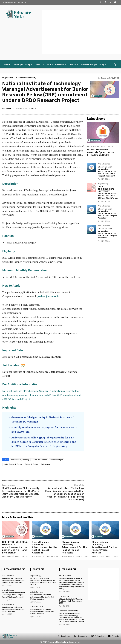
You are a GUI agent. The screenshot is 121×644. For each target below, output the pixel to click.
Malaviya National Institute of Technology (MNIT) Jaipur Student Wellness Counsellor (13, 595)
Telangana (45, 464)
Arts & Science (93, 146)
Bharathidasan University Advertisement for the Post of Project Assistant (108, 213)
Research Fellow (32, 464)
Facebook (65, 636)
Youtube (116, 636)
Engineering (8, 78)
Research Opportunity (26, 78)
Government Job (56, 460)
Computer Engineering (20, 460)
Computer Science (40, 460)
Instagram (82, 636)
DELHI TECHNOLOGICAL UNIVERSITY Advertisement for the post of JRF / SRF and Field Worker (108, 192)
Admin (9, 109)
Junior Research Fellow (13, 464)
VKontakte (99, 636)
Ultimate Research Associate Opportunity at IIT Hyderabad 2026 (101, 152)
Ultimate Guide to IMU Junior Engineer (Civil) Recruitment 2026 (71, 601)
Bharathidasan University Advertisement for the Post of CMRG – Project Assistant (107, 171)
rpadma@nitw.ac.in (48, 296)
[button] (115, 64)
